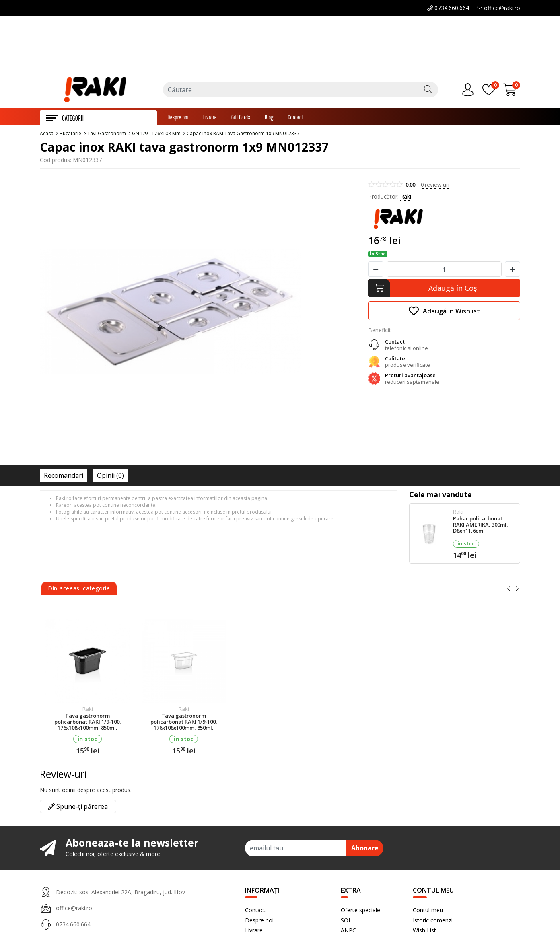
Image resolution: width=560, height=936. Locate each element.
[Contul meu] (470, 91)
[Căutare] (428, 91)
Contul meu (428, 912)
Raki (406, 198)
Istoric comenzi (433, 922)
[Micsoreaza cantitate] (376, 271)
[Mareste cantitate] (513, 271)
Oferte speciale (360, 912)
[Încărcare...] (512, 91)
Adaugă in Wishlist (444, 312)
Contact (295, 119)
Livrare (210, 119)
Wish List (424, 932)
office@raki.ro (498, 8)
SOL (346, 922)
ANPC (348, 932)
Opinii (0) (110, 477)
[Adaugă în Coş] (444, 290)
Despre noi (178, 119)
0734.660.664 (448, 8)
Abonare (365, 850)
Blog (269, 119)
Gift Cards (241, 119)
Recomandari (64, 477)
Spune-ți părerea (78, 808)
